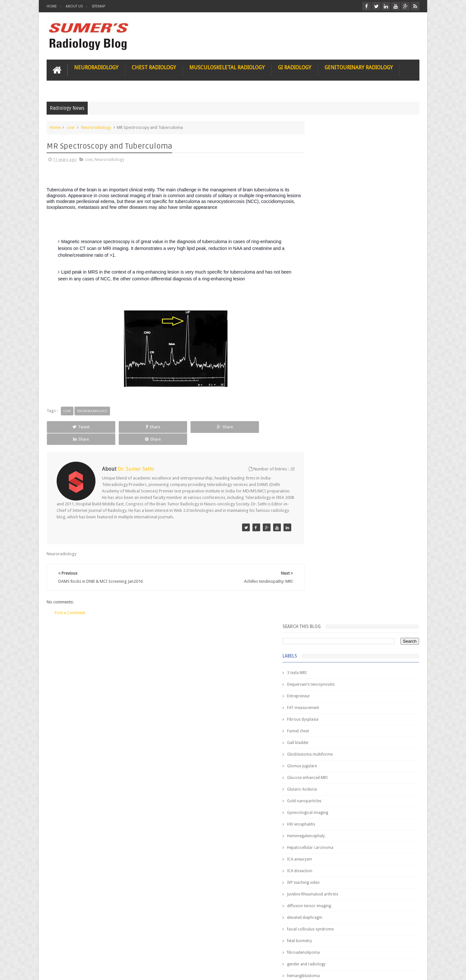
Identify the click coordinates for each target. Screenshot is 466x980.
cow (71, 127)
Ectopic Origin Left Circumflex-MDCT (377, 689)
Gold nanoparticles (329, 299)
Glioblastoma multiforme (335, 252)
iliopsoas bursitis (327, 485)
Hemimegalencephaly (331, 333)
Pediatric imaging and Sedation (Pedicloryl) (357, 544)
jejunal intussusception (332, 497)
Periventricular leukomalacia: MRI (374, 719)
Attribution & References (143, 950)
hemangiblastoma (328, 473)
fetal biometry (324, 438)
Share (120, 426)
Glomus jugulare (327, 264)
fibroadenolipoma (328, 450)
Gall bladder (323, 240)
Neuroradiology (96, 67)
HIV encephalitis (326, 322)
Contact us (403, 950)
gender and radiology (331, 462)
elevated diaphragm (330, 415)
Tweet (70, 426)
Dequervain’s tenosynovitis (336, 182)
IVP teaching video (328, 380)
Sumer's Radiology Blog (110, 970)
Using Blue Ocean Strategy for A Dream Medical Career (359, 890)
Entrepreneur (323, 194)
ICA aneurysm (324, 357)
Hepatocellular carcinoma (335, 345)
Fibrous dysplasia (328, 217)
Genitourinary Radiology (359, 67)
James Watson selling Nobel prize (346, 600)
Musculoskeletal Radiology (227, 67)
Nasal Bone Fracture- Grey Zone (372, 570)
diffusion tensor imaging (334, 403)
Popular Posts (326, 528)
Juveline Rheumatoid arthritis (338, 392)
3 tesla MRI (322, 170)
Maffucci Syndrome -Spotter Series (377, 626)
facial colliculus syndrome (335, 427)
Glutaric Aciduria (327, 287)
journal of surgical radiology (338, 508)
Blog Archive (400, 528)
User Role (62, 950)
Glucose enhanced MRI (332, 275)
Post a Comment (70, 600)
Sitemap (98, 6)
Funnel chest (323, 229)
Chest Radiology (154, 67)
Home (52, 6)
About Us (74, 6)
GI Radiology (295, 67)
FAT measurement (328, 205)
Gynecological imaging (333, 310)
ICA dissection (325, 368)
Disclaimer (96, 950)
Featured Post (363, 528)
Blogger (411, 970)
